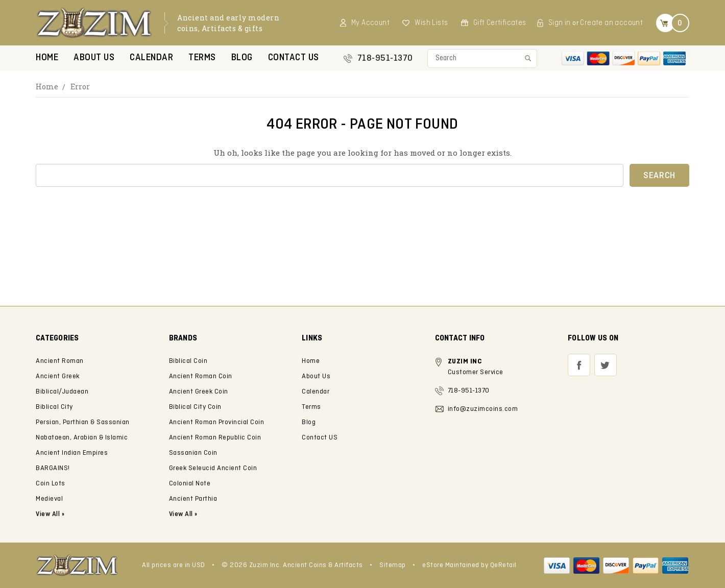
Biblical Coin (188, 361)
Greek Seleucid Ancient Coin (213, 468)
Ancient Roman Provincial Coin (217, 422)
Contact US (294, 58)
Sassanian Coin (193, 453)
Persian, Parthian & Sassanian (83, 422)
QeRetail (503, 565)
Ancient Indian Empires (72, 453)
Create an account (611, 23)
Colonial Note (190, 484)
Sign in (560, 23)
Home (47, 58)
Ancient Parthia (193, 499)
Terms (202, 58)
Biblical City (54, 407)
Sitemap (393, 565)
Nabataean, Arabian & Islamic (82, 438)
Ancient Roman (60, 361)
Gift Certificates (500, 23)
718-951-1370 (385, 58)
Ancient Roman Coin (201, 376)
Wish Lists (431, 23)
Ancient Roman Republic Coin (215, 438)
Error (80, 87)
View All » (183, 514)
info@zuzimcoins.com (483, 409)
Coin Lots (51, 484)
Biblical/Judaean (62, 392)
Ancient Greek (58, 376)
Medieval (49, 499)
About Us (94, 58)
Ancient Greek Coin (199, 392)
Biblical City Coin (195, 407)
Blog (242, 58)
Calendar (151, 58)
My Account (370, 23)
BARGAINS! (53, 468)
